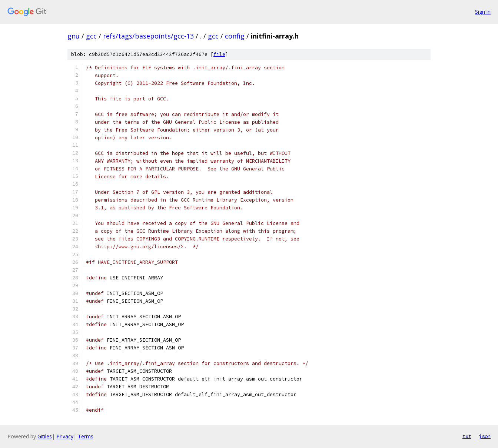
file (219, 54)
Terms (86, 436)
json (485, 436)
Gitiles (45, 436)
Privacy (65, 436)
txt (467, 436)
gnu (74, 36)
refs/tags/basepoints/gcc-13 (148, 36)
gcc (91, 36)
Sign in (483, 12)
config (235, 36)
